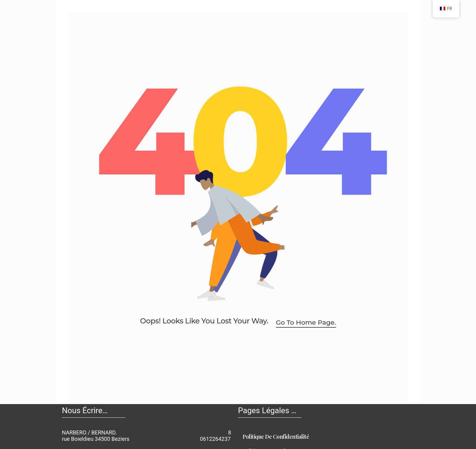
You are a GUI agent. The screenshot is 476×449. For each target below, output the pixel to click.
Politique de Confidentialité (278, 437)
